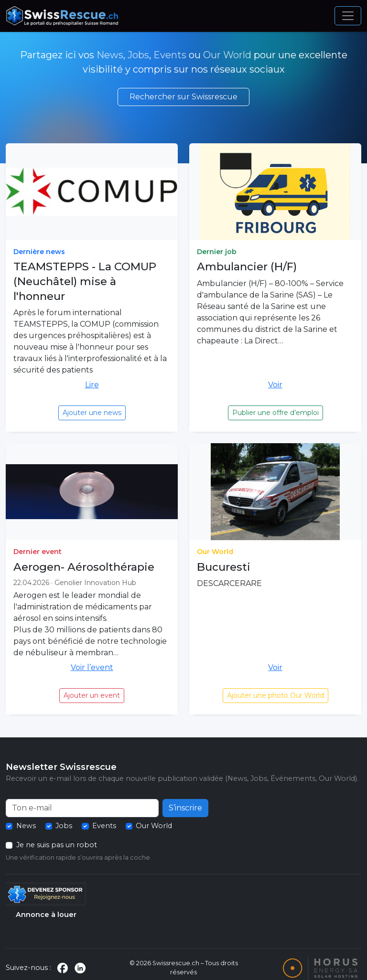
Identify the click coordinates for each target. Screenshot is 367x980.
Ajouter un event (92, 695)
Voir (275, 385)
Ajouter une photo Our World (275, 695)
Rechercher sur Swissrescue (183, 97)
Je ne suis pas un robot (57, 845)
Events (170, 55)
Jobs (138, 55)
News (110, 55)
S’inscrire (185, 808)
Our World (227, 55)
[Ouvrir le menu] (348, 16)
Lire (92, 385)
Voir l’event (92, 667)
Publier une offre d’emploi (275, 413)
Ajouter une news (92, 413)
